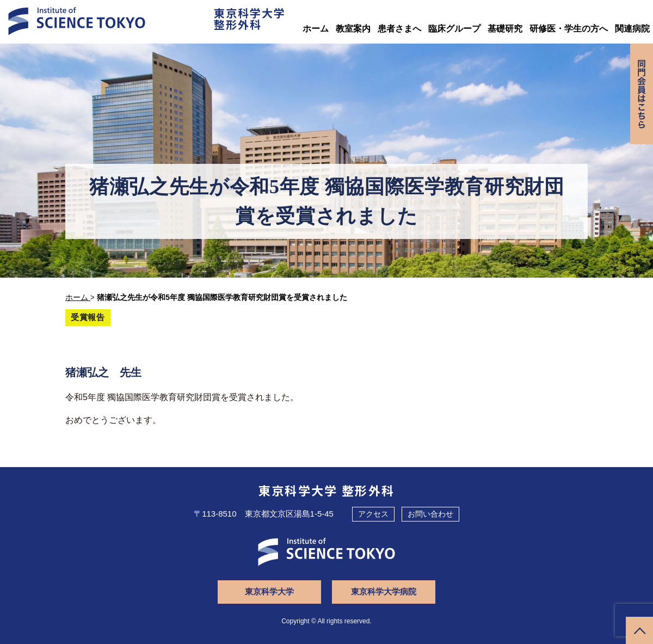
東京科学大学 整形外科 (327, 490)
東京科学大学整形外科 (250, 19)
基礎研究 (505, 29)
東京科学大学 (269, 591)
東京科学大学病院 (384, 591)
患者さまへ (399, 29)
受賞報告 (88, 317)
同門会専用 (642, 94)
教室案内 (353, 29)
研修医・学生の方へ (569, 29)
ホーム (316, 29)
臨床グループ (454, 29)
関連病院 (632, 29)
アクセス (373, 514)
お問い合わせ (430, 514)
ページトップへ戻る (639, 630)
